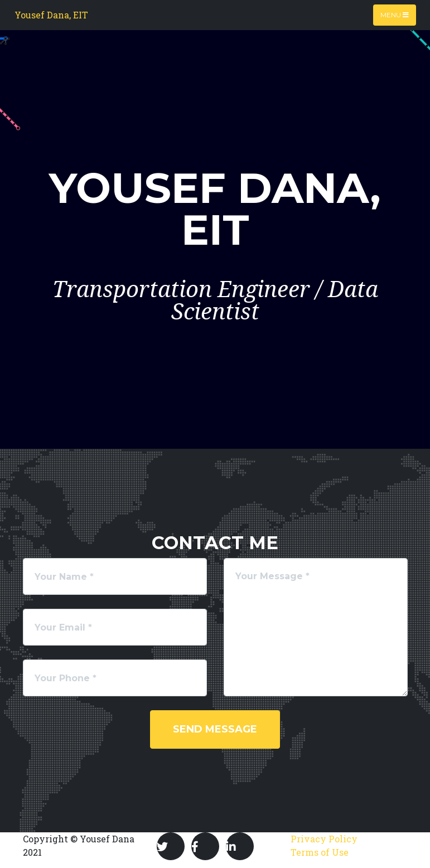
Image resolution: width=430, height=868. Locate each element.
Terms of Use (320, 852)
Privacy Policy (324, 839)
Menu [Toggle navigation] (395, 15)
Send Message (215, 729)
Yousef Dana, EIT (51, 15)
